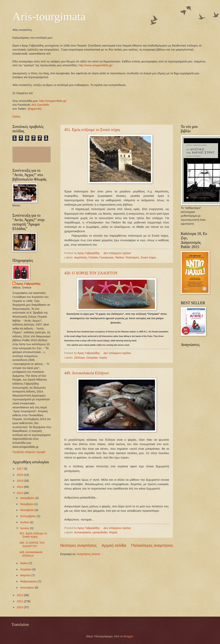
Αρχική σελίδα (114, 545)
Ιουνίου (25, 528)
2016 (20, 475)
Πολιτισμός (132, 257)
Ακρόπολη (81, 257)
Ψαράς (113, 532)
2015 (20, 481)
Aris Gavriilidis (40, 105)
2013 (20, 493)
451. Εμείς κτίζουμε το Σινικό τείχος (92, 130)
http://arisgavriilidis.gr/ (53, 101)
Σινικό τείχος (148, 257)
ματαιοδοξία (100, 532)
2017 (20, 469)
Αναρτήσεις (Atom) (88, 554)
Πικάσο (119, 257)
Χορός (103, 358)
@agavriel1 (35, 109)
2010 (20, 607)
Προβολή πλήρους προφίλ (29, 452)
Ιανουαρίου (27, 588)
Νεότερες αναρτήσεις (79, 545)
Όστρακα (92, 358)
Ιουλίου (25, 522)
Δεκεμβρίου (28, 498)
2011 (20, 601)
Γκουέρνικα (106, 257)
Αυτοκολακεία (83, 532)
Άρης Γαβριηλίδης (28, 284)
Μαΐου (24, 563)
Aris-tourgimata (49, 16)
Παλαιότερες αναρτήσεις (152, 545)
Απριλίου (26, 569)
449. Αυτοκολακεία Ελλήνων (87, 373)
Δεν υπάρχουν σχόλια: (118, 253)
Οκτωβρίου (27, 510)
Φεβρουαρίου (29, 581)
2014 (20, 487)
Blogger (128, 636)
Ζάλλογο (80, 358)
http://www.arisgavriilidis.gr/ (95, 65)
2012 (20, 595)
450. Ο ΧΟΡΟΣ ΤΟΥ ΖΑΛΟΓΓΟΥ (91, 273)
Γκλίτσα (93, 257)
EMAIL (17, 117)
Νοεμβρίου (27, 504)
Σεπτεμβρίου (28, 516)
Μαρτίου (26, 575)
